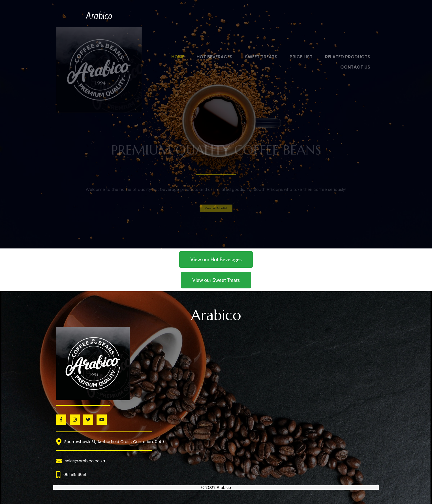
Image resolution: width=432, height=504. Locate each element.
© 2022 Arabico (216, 487)
